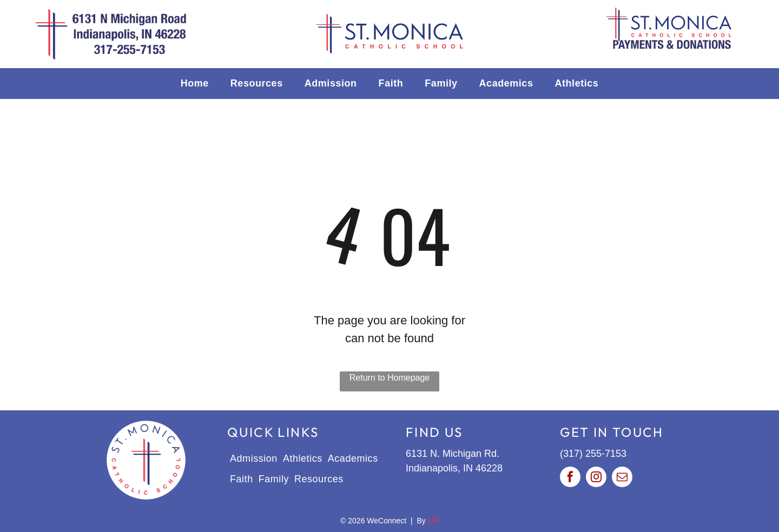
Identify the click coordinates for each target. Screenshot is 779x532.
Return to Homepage (390, 378)
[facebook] (570, 478)
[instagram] (596, 478)
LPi (433, 521)
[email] (622, 478)
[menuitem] (195, 84)
